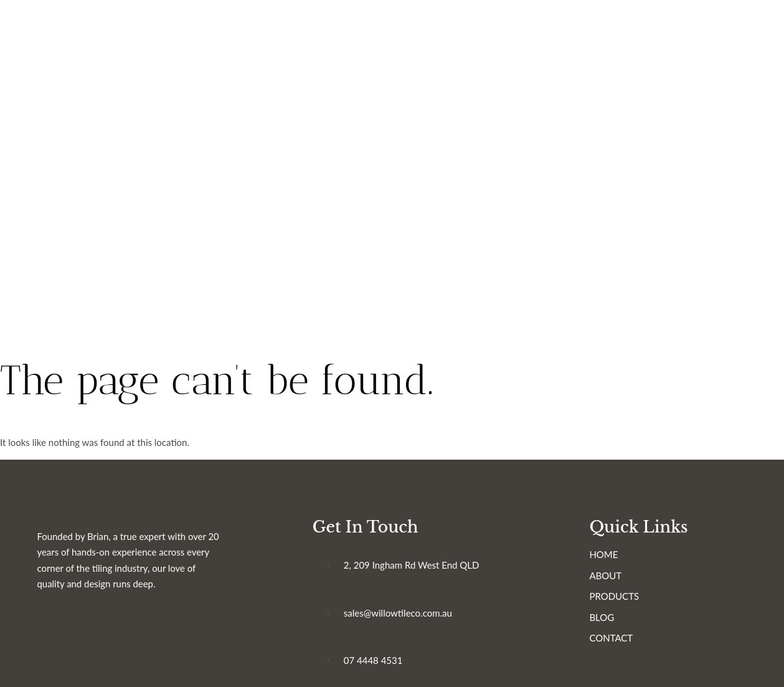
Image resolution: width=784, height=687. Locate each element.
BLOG (620, 624)
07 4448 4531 (382, 667)
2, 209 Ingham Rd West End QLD (420, 572)
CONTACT (629, 645)
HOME (621, 561)
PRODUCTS (632, 603)
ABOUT (623, 582)
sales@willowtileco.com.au (407, 620)
